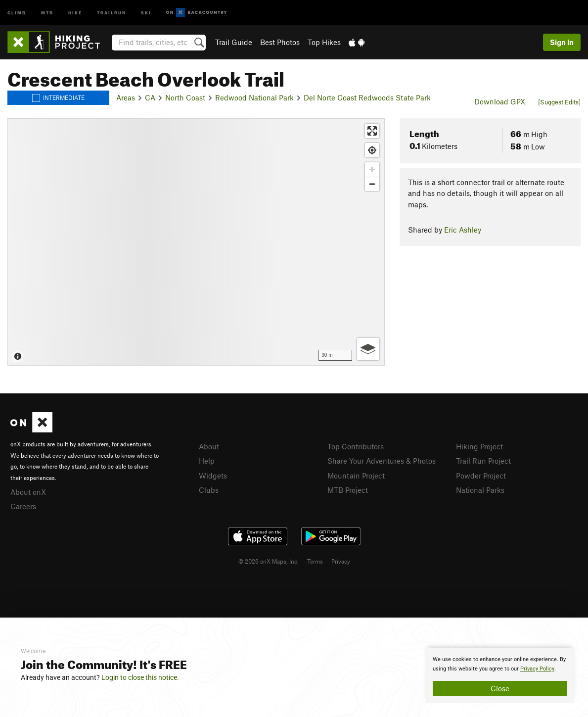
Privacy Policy (537, 669)
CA (150, 97)
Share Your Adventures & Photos (382, 461)
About (209, 446)
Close (500, 688)
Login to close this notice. (140, 677)
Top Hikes (324, 42)
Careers (23, 506)
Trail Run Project (483, 461)
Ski (146, 12)
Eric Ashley (463, 230)
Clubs (209, 490)
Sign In (562, 42)
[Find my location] (372, 150)
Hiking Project (479, 446)
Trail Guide (234, 42)
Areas (126, 97)
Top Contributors (356, 446)
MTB (47, 12)
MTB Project (348, 490)
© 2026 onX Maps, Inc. (269, 561)
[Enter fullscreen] (372, 131)
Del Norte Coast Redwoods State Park (367, 97)
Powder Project (481, 476)
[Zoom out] (372, 184)
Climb (17, 12)
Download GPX (500, 101)
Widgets (213, 476)
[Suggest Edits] (559, 102)
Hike (75, 12)
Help (207, 461)
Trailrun (112, 12)
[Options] (368, 349)
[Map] (196, 242)
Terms (315, 561)
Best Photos (280, 42)
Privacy (341, 561)
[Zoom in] (372, 169)
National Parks (480, 490)
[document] (500, 675)
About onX (28, 492)
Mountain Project (356, 476)
